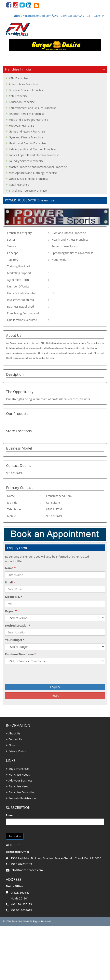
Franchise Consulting (22, 792)
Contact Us (15, 739)
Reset (55, 696)
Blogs (12, 745)
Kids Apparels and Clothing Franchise (33, 149)
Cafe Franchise (18, 96)
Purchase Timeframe (21, 654)
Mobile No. (14, 597)
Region (11, 611)
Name (10, 568)
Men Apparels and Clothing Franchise (33, 173)
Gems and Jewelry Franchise (27, 131)
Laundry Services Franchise (26, 161)
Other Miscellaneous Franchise (29, 179)
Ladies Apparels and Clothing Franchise (34, 155)
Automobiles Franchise (24, 84)
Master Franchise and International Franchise (38, 167)
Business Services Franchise (27, 90)
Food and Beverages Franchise (28, 120)
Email (10, 582)
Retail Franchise (19, 185)
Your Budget (15, 640)
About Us (14, 733)
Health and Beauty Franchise (27, 143)
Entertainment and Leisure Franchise (33, 108)
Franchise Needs (19, 775)
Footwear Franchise (21, 126)
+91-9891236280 (65, 16)
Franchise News (19, 786)
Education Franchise (22, 102)
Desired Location (18, 625)
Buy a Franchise (19, 769)
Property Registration (22, 798)
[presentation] (55, 674)
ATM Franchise (18, 78)
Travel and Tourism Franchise (28, 191)
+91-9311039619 (91, 16)
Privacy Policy (17, 751)
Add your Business (20, 780)
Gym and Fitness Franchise (26, 137)
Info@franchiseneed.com (33, 16)
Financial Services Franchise (27, 114)
